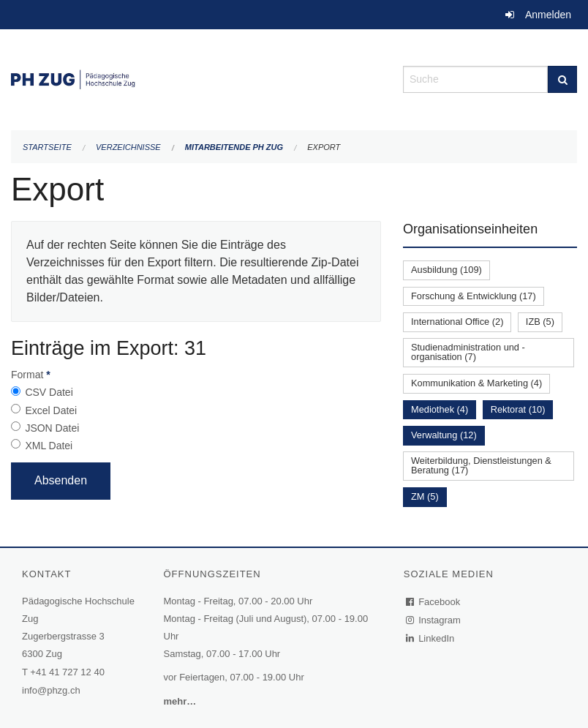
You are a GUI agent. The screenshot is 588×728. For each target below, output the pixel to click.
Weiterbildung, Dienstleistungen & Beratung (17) (481, 465)
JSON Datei (52, 428)
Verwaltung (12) (444, 435)
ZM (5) (425, 496)
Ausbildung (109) (446, 270)
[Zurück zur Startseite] (196, 78)
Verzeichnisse (128, 147)
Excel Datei (51, 410)
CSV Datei (49, 392)
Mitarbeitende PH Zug (234, 147)
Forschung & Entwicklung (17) (474, 296)
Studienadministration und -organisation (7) (468, 352)
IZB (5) (540, 322)
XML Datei (49, 446)
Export (324, 147)
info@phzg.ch (51, 690)
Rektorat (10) (518, 409)
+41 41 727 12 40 (67, 672)
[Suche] (562, 79)
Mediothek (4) (440, 409)
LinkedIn (431, 638)
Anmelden (548, 15)
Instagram (434, 620)
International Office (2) (457, 322)
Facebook (434, 602)
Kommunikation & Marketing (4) (476, 383)
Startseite (47, 147)
